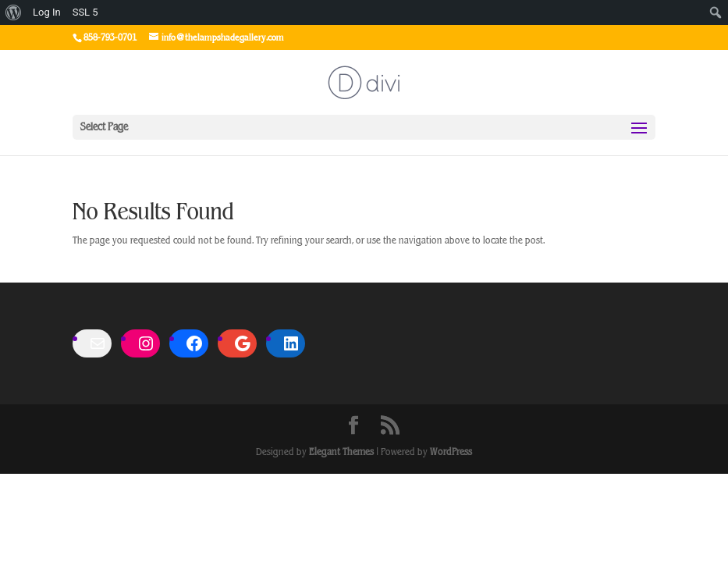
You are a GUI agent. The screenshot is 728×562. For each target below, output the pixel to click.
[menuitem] (14, 12)
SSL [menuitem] (85, 12)
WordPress (451, 452)
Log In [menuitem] (47, 12)
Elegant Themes (341, 452)
